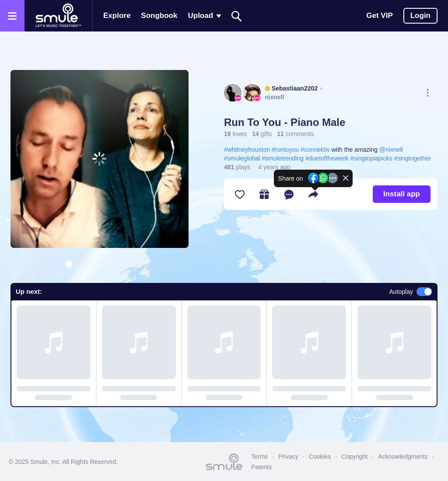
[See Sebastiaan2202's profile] (233, 93)
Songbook (159, 16)
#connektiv (315, 150)
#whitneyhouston (247, 150)
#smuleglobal (242, 158)
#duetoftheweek (327, 158)
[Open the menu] (12, 16)
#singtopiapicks (371, 158)
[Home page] (58, 16)
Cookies (320, 457)
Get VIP (379, 16)
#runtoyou (285, 150)
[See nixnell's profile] (252, 93)
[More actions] (428, 93)
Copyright (354, 457)
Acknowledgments (403, 457)
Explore (117, 16)
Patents (261, 467)
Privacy (288, 457)
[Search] (237, 16)
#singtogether (412, 158)
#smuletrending (283, 158)
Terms (259, 457)
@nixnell (391, 150)
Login (420, 16)
